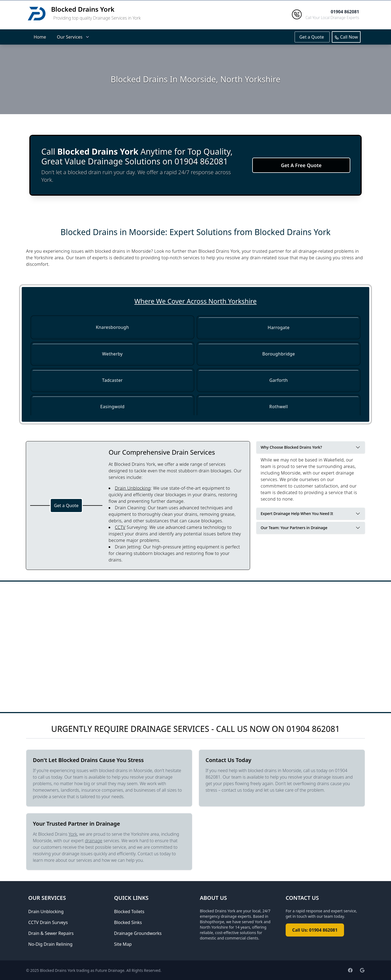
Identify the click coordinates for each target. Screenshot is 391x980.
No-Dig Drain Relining (50, 944)
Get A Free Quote (301, 165)
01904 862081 (313, 729)
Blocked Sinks (128, 922)
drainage (93, 841)
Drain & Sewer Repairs (51, 933)
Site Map (123, 944)
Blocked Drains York (83, 9)
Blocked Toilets (129, 912)
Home (40, 37)
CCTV (120, 527)
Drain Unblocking (133, 488)
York (73, 834)
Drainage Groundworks (138, 933)
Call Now (346, 37)
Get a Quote (312, 37)
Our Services (74, 37)
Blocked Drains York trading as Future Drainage (82, 970)
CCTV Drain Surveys (48, 922)
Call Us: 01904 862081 (315, 930)
